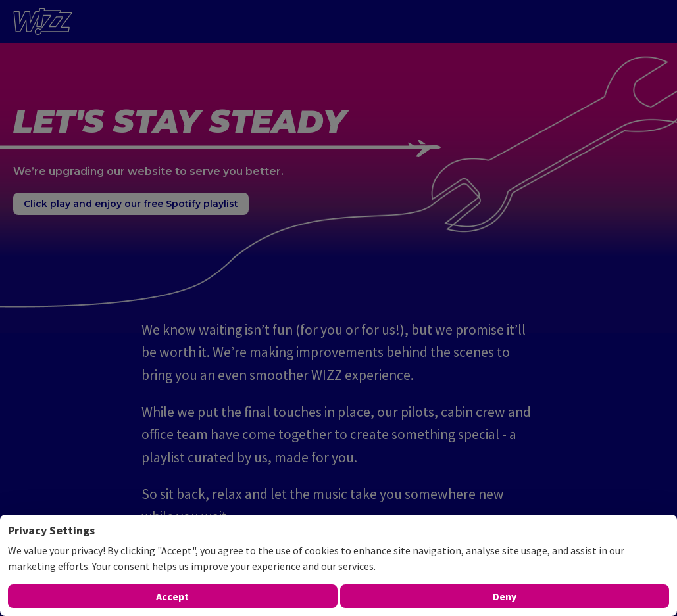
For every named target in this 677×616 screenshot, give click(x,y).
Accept (172, 596)
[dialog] (338, 565)
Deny (505, 596)
